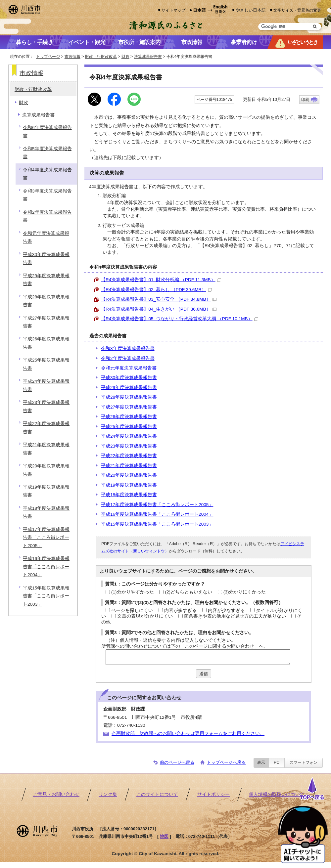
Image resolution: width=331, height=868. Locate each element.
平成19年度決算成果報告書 (129, 485)
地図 (164, 836)
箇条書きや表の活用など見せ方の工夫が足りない (235, 616)
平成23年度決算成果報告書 (129, 446)
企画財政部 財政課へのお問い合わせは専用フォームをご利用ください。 (188, 734)
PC (277, 762)
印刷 (305, 100)
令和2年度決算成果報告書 (128, 358)
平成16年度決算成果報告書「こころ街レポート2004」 (157, 514)
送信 (204, 674)
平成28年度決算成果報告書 (129, 397)
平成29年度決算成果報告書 (129, 388)
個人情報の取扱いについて (277, 794)
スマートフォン (304, 762)
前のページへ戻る (177, 762)
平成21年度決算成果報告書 (129, 466)
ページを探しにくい (132, 610)
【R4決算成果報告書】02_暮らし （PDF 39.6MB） (156, 290)
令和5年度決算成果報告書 (47, 153)
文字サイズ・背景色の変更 (297, 10)
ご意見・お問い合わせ (56, 794)
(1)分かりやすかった (133, 592)
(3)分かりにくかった (245, 592)
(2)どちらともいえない (189, 592)
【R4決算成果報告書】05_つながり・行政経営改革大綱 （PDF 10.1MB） (180, 319)
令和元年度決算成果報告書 (129, 368)
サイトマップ (173, 10)
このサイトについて (157, 794)
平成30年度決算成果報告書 (129, 378)
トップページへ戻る (226, 762)
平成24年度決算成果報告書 (129, 436)
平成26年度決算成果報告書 (129, 417)
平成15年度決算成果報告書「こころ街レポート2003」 (157, 524)
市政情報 (72, 57)
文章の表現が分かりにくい (145, 616)
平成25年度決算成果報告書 (129, 427)
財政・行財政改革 (101, 57)
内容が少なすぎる (226, 610)
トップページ (48, 57)
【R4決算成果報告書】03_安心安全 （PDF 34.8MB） (159, 299)
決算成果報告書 (148, 57)
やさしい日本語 (251, 10)
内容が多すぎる (180, 610)
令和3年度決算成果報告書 (128, 348)
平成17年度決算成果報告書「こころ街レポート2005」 (157, 505)
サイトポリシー (213, 794)
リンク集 (108, 794)
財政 (125, 57)
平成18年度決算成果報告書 (129, 495)
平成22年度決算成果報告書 (129, 456)
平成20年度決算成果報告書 (129, 475)
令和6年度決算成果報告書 (47, 131)
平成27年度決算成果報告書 (129, 407)
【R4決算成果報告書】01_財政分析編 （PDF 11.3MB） (161, 280)
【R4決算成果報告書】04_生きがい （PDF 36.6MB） (159, 309)
